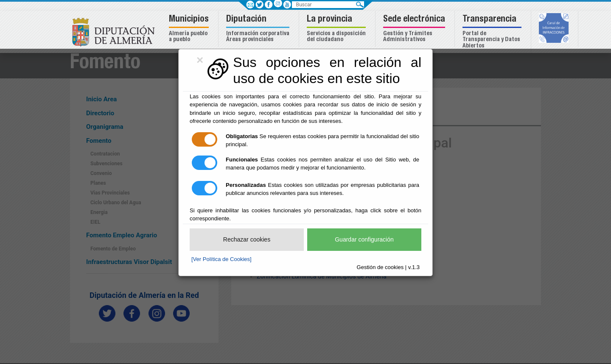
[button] (190, 29)
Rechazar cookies (247, 239)
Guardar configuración (364, 239)
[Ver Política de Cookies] (221, 259)
